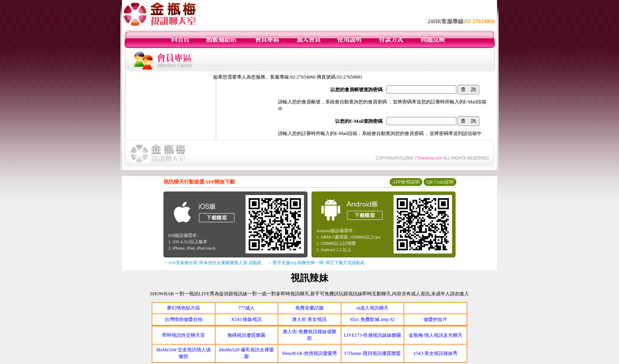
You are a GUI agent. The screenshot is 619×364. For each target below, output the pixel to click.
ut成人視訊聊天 (372, 308)
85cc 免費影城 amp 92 (372, 319)
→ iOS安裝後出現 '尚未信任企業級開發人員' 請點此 (213, 263)
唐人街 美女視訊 (309, 319)
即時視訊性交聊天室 (184, 335)
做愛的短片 (435, 319)
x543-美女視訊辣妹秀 (435, 353)
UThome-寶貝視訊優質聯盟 (372, 353)
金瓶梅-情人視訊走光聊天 (435, 335)
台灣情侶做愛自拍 (184, 319)
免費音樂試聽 (309, 308)
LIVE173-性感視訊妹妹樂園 (372, 335)
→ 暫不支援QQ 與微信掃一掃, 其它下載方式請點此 (316, 263)
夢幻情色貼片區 (184, 308)
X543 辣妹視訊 (247, 319)
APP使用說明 (406, 182)
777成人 (246, 308)
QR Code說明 (440, 182)
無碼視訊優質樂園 (246, 335)
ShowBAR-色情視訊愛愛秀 (309, 353)
